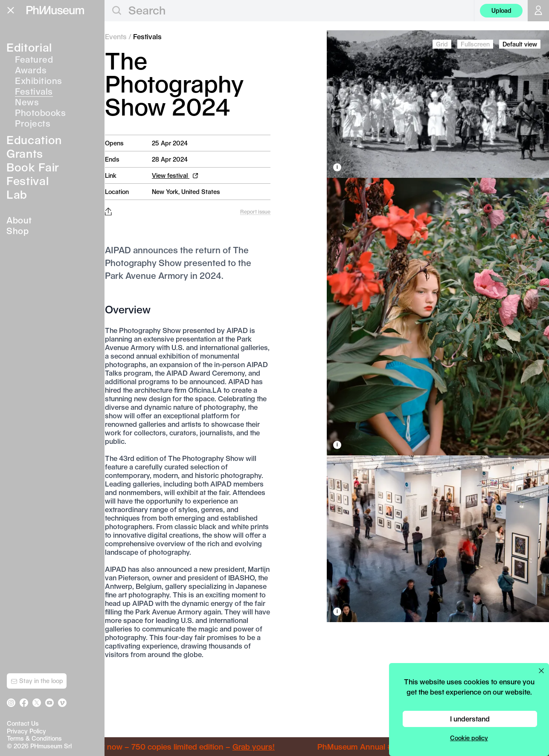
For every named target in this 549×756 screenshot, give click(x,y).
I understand (470, 719)
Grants (25, 153)
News (27, 102)
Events (116, 36)
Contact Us (23, 723)
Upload (501, 10)
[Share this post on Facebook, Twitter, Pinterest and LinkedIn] (108, 211)
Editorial (29, 47)
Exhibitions (39, 81)
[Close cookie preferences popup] (541, 671)
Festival (28, 181)
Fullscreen (475, 44)
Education (34, 140)
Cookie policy (469, 738)
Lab (17, 194)
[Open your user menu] (538, 11)
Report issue (255, 211)
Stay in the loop (37, 681)
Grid (442, 44)
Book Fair (33, 167)
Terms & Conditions (34, 738)
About (19, 220)
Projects (33, 123)
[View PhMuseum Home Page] (55, 10)
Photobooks (40, 113)
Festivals (34, 91)
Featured (34, 59)
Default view (520, 44)
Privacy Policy (26, 731)
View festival (175, 175)
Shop (17, 231)
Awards (31, 70)
